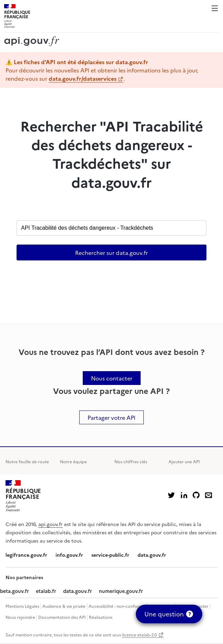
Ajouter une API (184, 461)
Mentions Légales (22, 606)
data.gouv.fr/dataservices (83, 78)
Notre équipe (73, 461)
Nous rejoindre (20, 617)
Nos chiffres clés (131, 461)
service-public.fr (110, 555)
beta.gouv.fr (14, 591)
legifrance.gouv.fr (26, 555)
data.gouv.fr (152, 555)
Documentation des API (62, 617)
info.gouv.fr (69, 555)
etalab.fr (46, 591)
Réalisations (101, 617)
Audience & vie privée (64, 606)
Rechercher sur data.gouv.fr (111, 252)
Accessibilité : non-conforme (117, 606)
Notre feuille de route (27, 461)
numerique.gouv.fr (121, 591)
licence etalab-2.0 (139, 635)
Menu (215, 8)
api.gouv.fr (50, 524)
